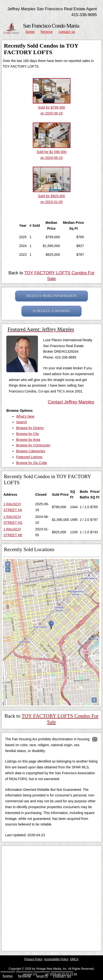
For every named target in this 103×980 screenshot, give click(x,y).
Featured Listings (29, 457)
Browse (46, 32)
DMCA (74, 959)
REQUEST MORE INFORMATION (51, 296)
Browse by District (30, 428)
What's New (25, 416)
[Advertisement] (51, 898)
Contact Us (67, 32)
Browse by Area (28, 440)
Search (22, 422)
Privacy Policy (34, 959)
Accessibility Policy (56, 959)
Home (30, 32)
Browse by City (28, 434)
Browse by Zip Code (32, 463)
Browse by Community (33, 445)
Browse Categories (31, 451)
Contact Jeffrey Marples (71, 402)
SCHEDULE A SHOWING (51, 311)
